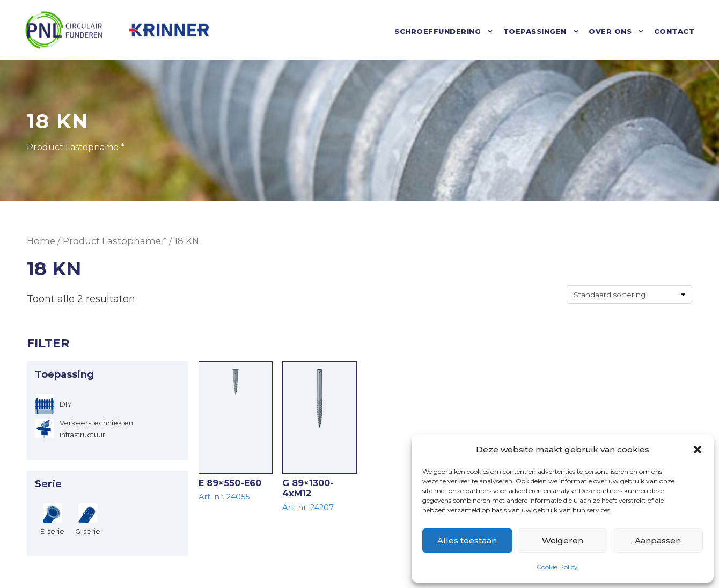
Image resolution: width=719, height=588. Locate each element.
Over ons (610, 31)
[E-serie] (52, 519)
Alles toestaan (467, 541)
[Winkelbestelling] (629, 295)
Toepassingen (535, 31)
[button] (698, 450)
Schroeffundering (438, 31)
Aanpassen (658, 541)
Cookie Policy (557, 567)
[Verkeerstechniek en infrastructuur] (107, 429)
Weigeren (563, 541)
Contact (674, 31)
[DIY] (53, 404)
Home (41, 241)
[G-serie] (88, 519)
